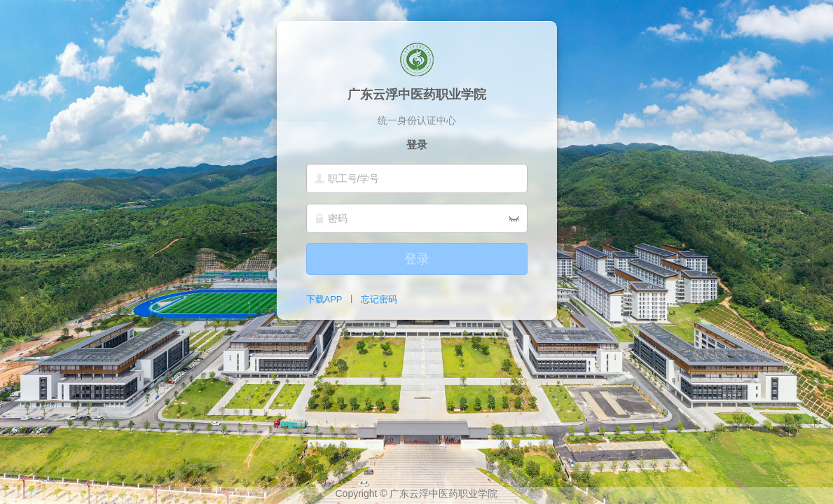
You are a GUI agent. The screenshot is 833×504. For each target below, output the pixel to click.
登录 (417, 259)
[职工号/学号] (417, 178)
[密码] (417, 218)
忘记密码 (379, 299)
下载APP (324, 299)
